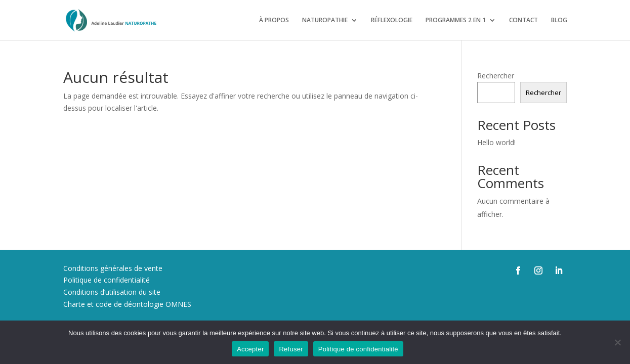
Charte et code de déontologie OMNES (127, 304)
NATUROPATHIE (325, 20)
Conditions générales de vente (113, 268)
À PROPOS (274, 20)
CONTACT (523, 20)
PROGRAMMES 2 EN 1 (456, 20)
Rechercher (496, 76)
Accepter (250, 349)
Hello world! (496, 142)
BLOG (559, 20)
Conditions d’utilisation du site (112, 292)
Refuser (291, 349)
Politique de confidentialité (107, 280)
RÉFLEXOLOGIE (392, 20)
